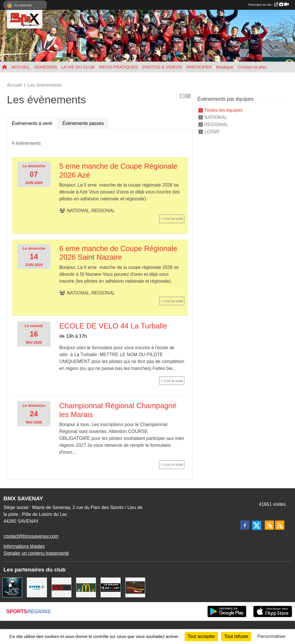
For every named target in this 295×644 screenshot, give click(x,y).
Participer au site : (268, 5)
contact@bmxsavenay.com (31, 536)
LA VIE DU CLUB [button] (78, 67)
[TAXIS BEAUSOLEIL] (135, 587)
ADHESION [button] (46, 67)
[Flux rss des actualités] (269, 525)
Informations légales (24, 546)
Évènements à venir (32, 123)
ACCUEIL (21, 67)
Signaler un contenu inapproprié (36, 553)
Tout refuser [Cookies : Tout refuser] (236, 636)
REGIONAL (216, 125)
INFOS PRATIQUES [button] (118, 67)
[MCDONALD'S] (86, 587)
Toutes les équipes (223, 110)
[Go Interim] (62, 587)
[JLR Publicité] (12, 587)
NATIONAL (216, 117)
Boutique (225, 67)
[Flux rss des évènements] (280, 525)
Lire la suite (174, 219)
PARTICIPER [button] (199, 67)
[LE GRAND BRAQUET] (110, 587)
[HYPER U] (37, 587)
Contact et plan (252, 67)
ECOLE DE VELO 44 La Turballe (113, 326)
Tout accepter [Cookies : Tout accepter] (201, 636)
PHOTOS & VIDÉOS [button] (162, 67)
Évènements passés (83, 123)
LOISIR (212, 131)
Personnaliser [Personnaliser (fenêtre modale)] (272, 636)
